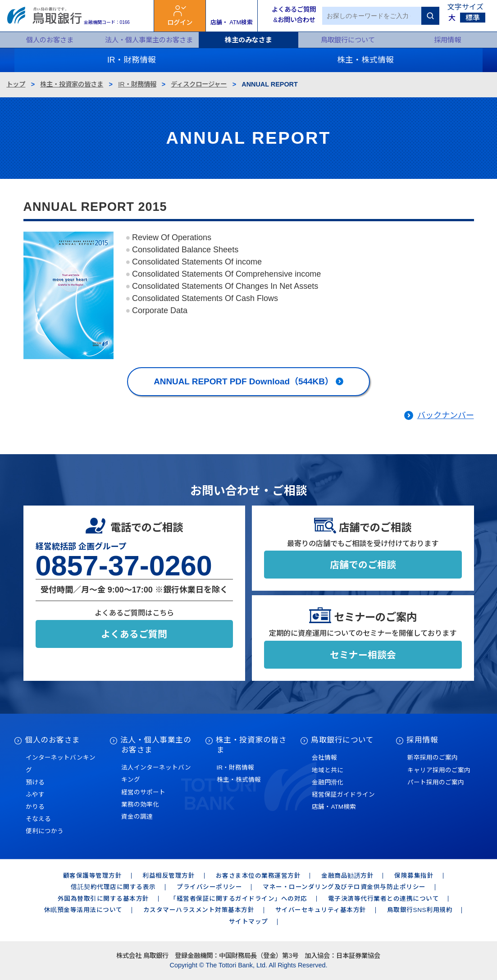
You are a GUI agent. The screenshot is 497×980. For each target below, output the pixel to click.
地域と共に (328, 770)
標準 (473, 18)
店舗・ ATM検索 (232, 22)
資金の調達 (137, 817)
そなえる (38, 819)
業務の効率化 (140, 805)
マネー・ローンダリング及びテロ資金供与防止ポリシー (344, 887)
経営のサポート (143, 792)
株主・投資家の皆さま (72, 84)
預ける (35, 782)
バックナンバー (446, 415)
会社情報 (324, 758)
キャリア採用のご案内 (439, 770)
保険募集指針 (414, 876)
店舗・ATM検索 (334, 807)
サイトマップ (248, 922)
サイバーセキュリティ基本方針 (321, 910)
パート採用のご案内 (436, 782)
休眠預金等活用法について (83, 910)
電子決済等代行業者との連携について (384, 899)
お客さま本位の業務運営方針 (258, 876)
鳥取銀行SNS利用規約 (420, 910)
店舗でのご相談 (363, 565)
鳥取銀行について (348, 40)
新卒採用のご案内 (433, 758)
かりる (35, 807)
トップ (16, 84)
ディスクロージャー (199, 84)
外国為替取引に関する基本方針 (103, 899)
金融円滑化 (328, 782)
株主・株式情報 (239, 780)
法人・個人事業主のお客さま (149, 40)
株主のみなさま (248, 40)
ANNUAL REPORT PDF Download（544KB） (244, 381)
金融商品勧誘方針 (347, 876)
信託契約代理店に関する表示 (113, 887)
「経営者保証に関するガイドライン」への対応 (239, 899)
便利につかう (45, 831)
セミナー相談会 (363, 655)
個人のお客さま (50, 40)
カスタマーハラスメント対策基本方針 (199, 910)
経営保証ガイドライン (343, 795)
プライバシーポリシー (209, 887)
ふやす (35, 795)
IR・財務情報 (137, 84)
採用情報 (447, 40)
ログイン (180, 23)
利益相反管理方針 (169, 876)
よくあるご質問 (134, 634)
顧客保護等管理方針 (93, 876)
